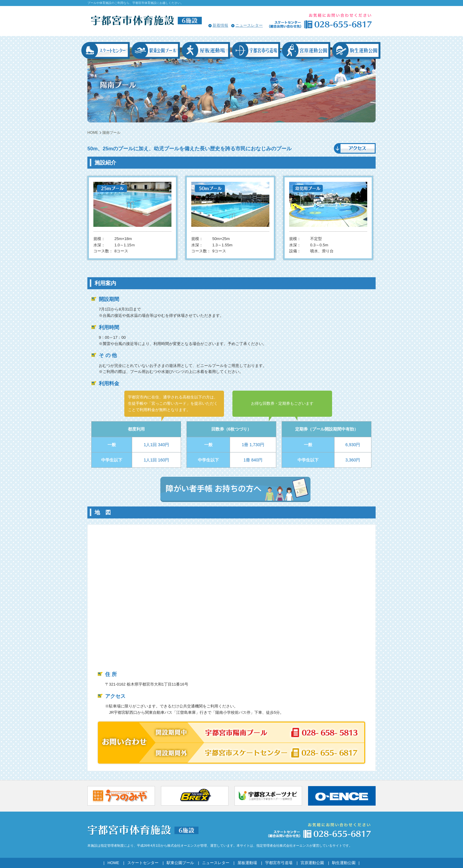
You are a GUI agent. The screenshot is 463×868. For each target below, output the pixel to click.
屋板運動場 (247, 863)
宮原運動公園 (312, 863)
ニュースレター (249, 25)
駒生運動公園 (344, 863)
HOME (93, 133)
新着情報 (220, 25)
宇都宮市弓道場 (279, 863)
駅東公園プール (180, 863)
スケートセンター (143, 863)
